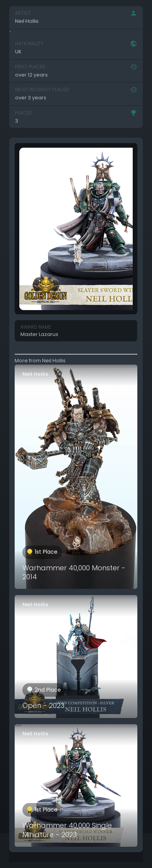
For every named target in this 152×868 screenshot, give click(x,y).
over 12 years (31, 75)
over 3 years (31, 98)
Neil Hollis (35, 374)
